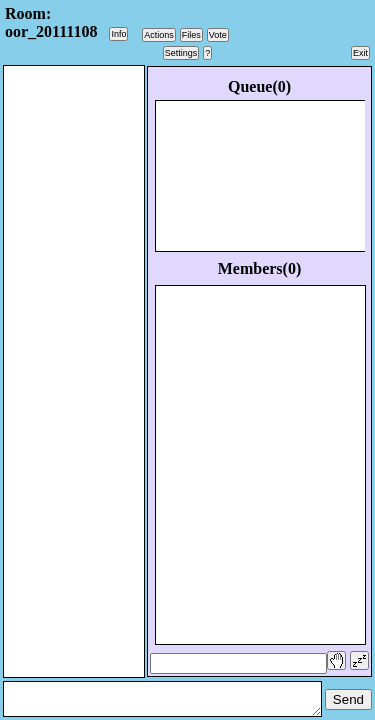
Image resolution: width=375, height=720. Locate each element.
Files (191, 35)
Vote (218, 35)
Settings (181, 53)
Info (118, 34)
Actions (159, 35)
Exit (360, 53)
